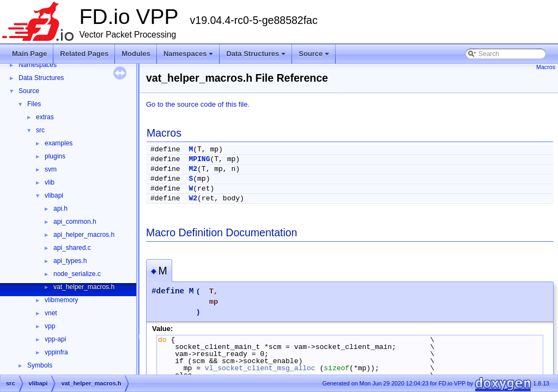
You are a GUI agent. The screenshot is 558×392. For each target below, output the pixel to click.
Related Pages (84, 54)
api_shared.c (72, 248)
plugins (55, 156)
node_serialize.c (77, 274)
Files (34, 104)
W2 (193, 198)
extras (45, 117)
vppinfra (56, 352)
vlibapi (54, 195)
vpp (50, 326)
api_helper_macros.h (84, 235)
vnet (51, 313)
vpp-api (55, 339)
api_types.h (70, 261)
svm (51, 169)
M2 (193, 169)
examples (59, 143)
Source (315, 57)
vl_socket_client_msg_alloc (260, 368)
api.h (60, 209)
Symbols (40, 365)
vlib (50, 182)
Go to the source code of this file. (198, 104)
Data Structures (257, 57)
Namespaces (189, 57)
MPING (199, 159)
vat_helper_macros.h (84, 287)
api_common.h (75, 222)
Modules (136, 54)
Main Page (29, 54)
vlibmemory (61, 300)
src (40, 130)
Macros (546, 67)
